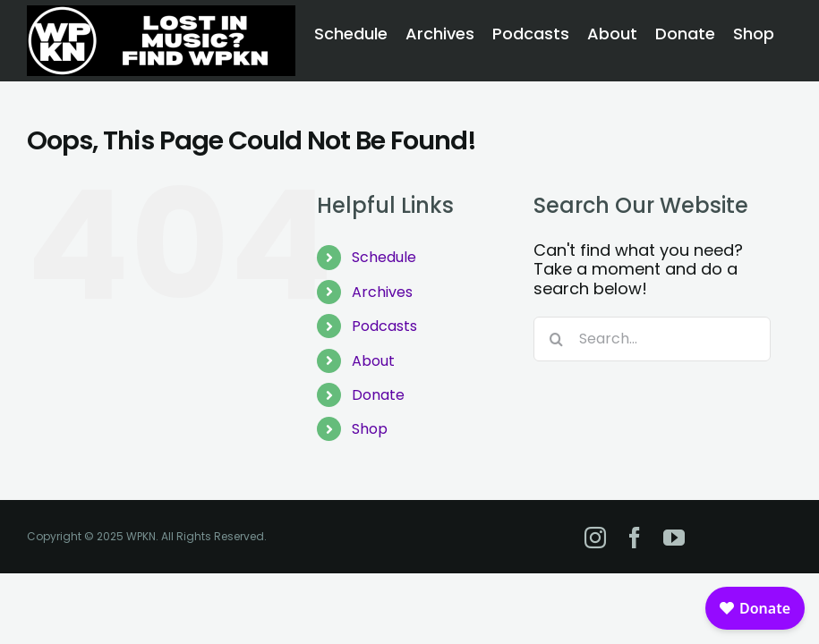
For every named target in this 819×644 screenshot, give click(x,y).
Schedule (384, 257)
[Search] (556, 339)
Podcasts (384, 326)
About (373, 361)
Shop (370, 429)
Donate (378, 395)
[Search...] (652, 339)
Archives (382, 292)
